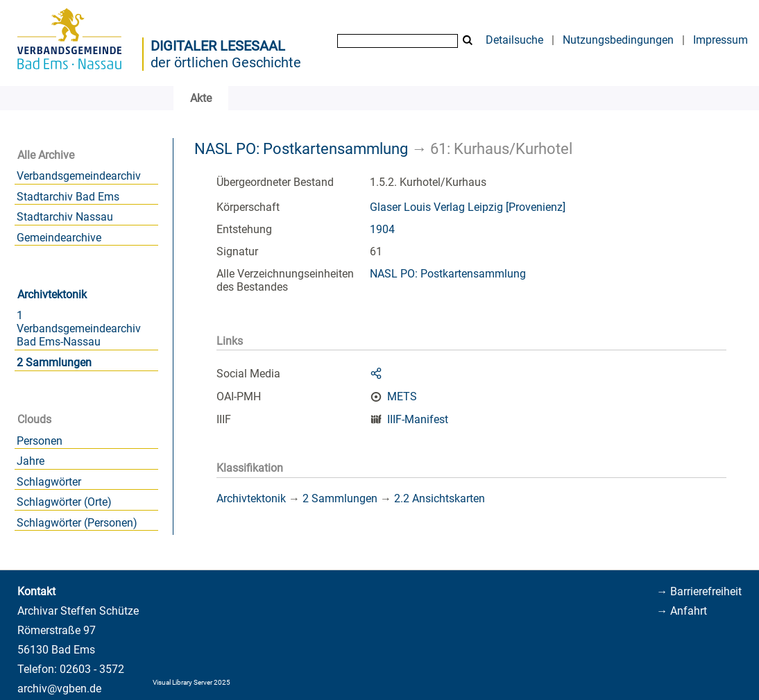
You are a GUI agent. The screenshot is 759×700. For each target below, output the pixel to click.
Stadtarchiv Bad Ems (68, 197)
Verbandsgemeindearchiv (79, 176)
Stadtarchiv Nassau (65, 217)
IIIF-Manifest (418, 419)
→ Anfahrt (682, 611)
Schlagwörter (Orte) (64, 502)
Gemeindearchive (59, 238)
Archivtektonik (52, 294)
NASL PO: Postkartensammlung (301, 148)
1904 (382, 229)
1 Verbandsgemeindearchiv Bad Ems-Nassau (79, 328)
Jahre (31, 461)
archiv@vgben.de (59, 689)
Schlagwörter (49, 482)
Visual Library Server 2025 (191, 682)
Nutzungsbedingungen (618, 40)
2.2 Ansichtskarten (440, 498)
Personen (40, 441)
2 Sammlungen (54, 362)
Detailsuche (514, 40)
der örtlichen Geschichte (226, 62)
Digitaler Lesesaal (218, 46)
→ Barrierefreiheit (699, 591)
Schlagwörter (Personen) (77, 523)
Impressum (720, 40)
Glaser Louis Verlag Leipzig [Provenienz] (468, 207)
